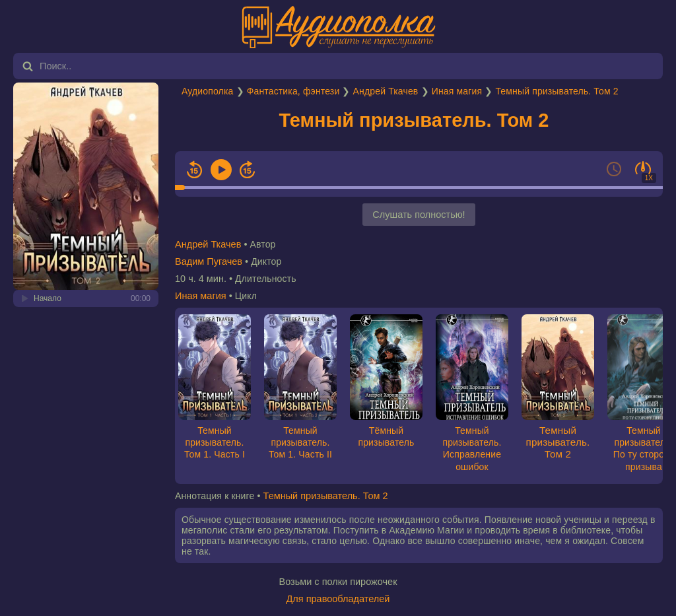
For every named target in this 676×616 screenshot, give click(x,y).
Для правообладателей (338, 599)
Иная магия (457, 91)
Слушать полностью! (419, 215)
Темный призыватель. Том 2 (557, 91)
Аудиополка (207, 91)
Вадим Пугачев (209, 261)
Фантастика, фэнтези (293, 91)
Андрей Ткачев (386, 91)
